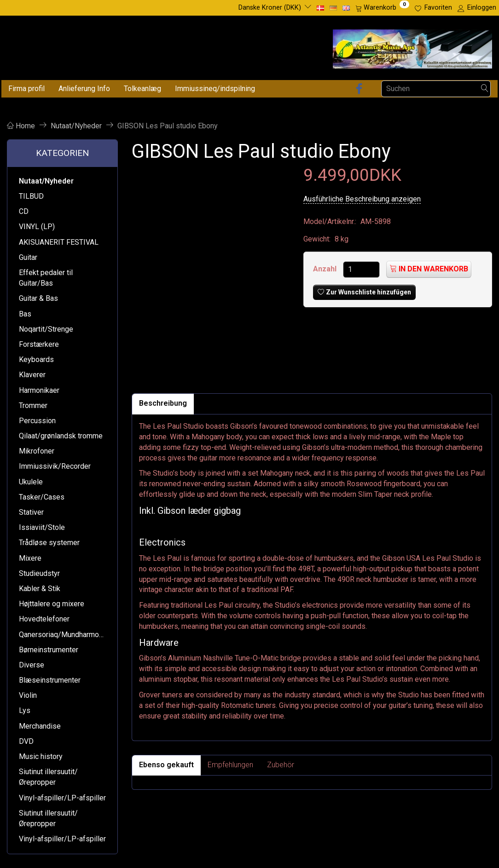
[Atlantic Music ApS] (412, 47)
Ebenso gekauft (166, 765)
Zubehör (281, 765)
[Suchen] (485, 89)
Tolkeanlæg (142, 89)
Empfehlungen (230, 765)
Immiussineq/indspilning (215, 89)
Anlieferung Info (84, 89)
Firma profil (26, 89)
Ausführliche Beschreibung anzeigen (362, 199)
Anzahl (326, 269)
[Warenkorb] (382, 8)
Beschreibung (163, 403)
